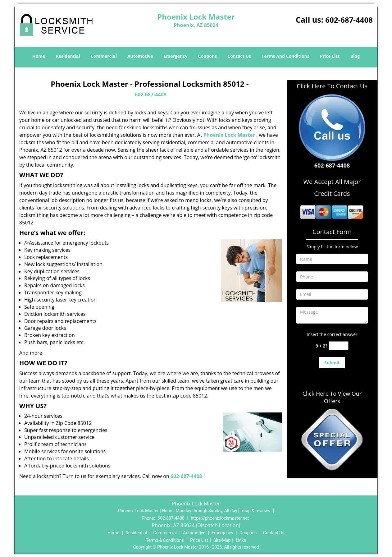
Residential (68, 56)
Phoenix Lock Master (229, 135)
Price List (330, 56)
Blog (355, 56)
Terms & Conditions (165, 540)
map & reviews (257, 511)
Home (39, 56)
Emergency (176, 56)
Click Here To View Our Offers (332, 397)
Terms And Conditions (285, 56)
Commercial (104, 56)
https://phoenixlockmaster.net (220, 518)
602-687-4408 (349, 20)
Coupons (207, 56)
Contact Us (239, 56)
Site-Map (222, 540)
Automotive (140, 56)
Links (241, 540)
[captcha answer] (339, 346)
